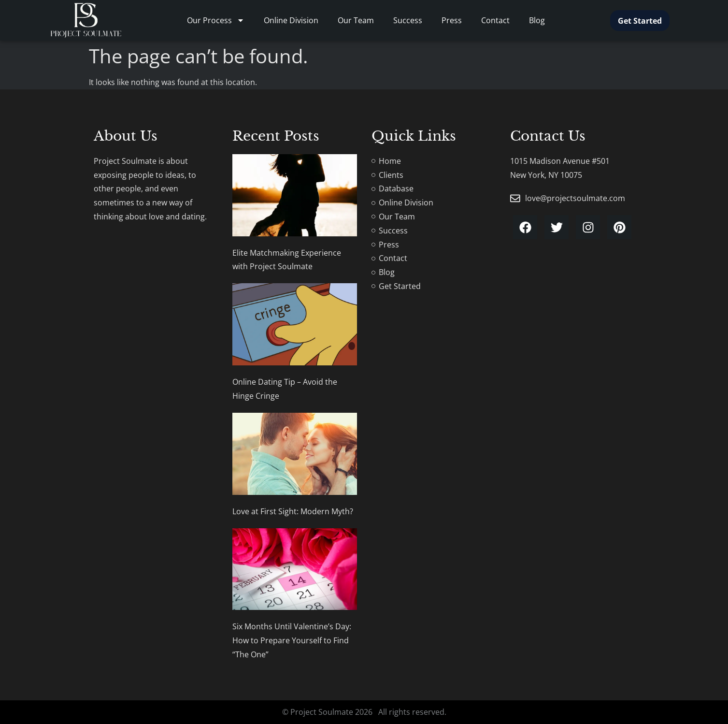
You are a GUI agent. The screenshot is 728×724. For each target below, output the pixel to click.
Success (408, 20)
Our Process (216, 20)
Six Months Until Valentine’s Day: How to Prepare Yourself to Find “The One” (292, 640)
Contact (495, 20)
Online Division (291, 20)
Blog (537, 20)
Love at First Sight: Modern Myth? (293, 511)
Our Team (356, 20)
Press (452, 20)
